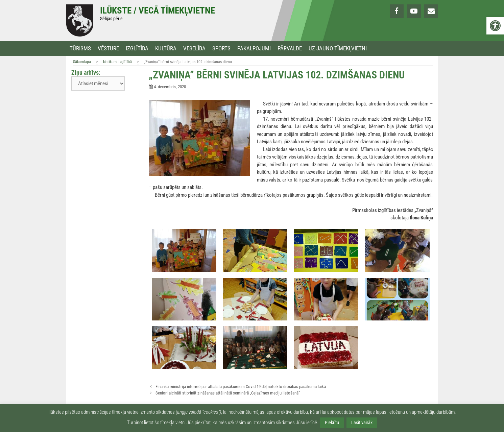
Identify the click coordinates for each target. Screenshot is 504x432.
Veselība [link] (194, 49)
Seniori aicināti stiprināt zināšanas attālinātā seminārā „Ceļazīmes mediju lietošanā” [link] (228, 393)
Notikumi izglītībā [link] (117, 62)
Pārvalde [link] (290, 49)
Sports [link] (221, 49)
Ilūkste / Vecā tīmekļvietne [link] (158, 10)
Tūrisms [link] (80, 49)
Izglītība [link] (137, 49)
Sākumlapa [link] (82, 62)
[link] (495, 26)
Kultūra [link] (166, 49)
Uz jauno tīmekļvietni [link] (338, 49)
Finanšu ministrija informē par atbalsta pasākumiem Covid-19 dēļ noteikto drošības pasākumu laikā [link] (241, 387)
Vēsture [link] (108, 49)
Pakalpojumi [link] (254, 49)
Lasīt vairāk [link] (362, 423)
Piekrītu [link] (332, 423)
